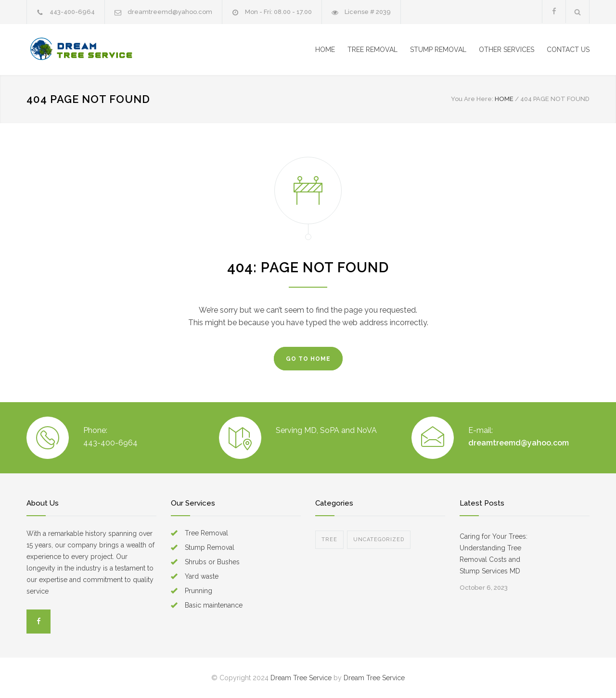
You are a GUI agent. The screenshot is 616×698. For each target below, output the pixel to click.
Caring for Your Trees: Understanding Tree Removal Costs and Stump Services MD (494, 554)
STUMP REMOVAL (438, 50)
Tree (329, 539)
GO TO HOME (308, 359)
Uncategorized (379, 539)
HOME (325, 50)
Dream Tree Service (301, 678)
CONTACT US (568, 50)
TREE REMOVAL (372, 50)
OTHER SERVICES (507, 50)
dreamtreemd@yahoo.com (170, 12)
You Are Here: (472, 99)
